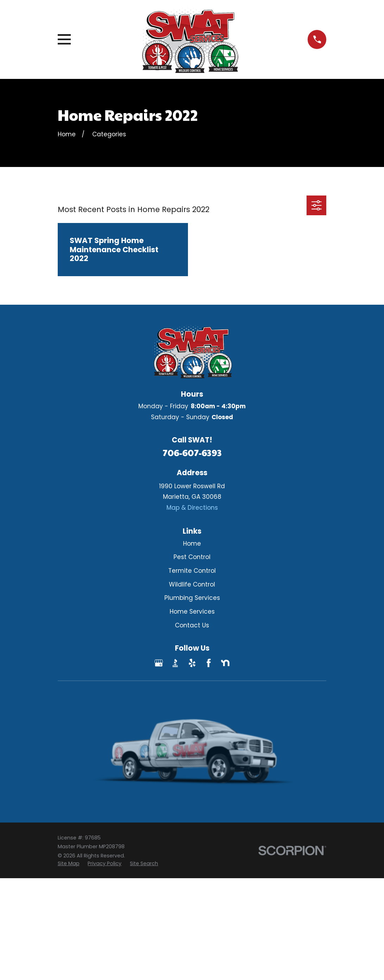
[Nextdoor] (225, 663)
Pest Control (192, 557)
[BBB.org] (175, 663)
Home (192, 544)
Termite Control (192, 571)
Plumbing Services (192, 598)
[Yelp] (192, 663)
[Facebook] (209, 663)
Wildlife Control (192, 584)
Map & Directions (192, 508)
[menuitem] (69, 864)
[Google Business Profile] (159, 663)
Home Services (192, 612)
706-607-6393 (192, 452)
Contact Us (192, 625)
